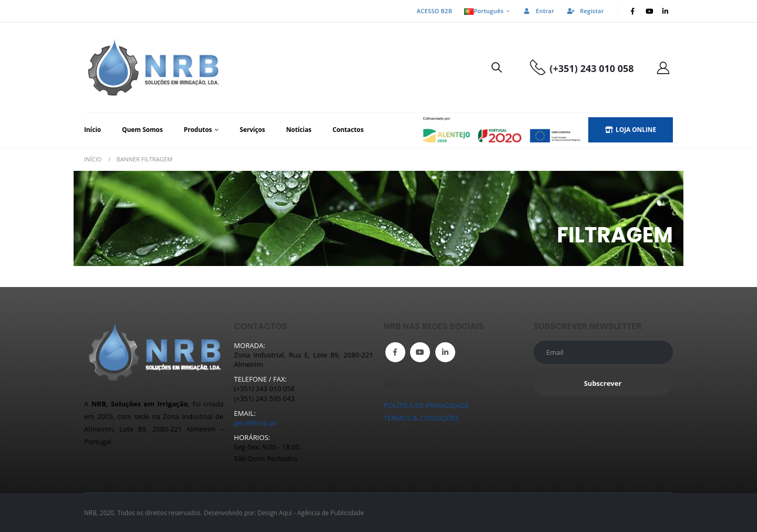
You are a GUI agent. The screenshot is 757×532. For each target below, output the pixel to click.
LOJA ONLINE (631, 130)
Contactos (348, 130)
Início (93, 130)
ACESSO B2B (434, 11)
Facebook (395, 352)
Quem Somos (142, 130)
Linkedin (445, 352)
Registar (585, 11)
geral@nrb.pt (255, 423)
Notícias (299, 130)
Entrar (538, 11)
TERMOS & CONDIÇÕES (421, 418)
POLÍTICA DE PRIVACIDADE (426, 405)
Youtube (420, 352)
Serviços (252, 130)
